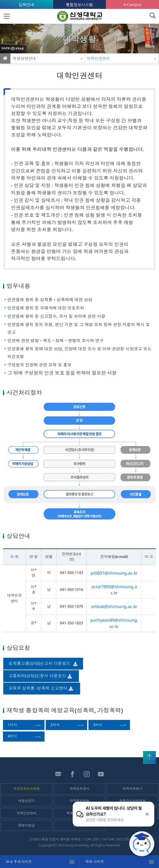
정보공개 (80, 825)
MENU (7, 16)
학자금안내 (133, 813)
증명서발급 (26, 825)
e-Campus (133, 4)
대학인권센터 (98, 58)
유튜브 (101, 774)
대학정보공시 (79, 788)
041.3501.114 (96, 839)
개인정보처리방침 (27, 788)
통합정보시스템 (79, 4)
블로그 (58, 774)
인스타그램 (87, 774)
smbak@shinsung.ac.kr (114, 606)
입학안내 (26, 4)
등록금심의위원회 (133, 801)
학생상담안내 (24, 58)
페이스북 (72, 774)
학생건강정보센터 (79, 813)
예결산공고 (26, 801)
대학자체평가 (132, 788)
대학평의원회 (79, 801)
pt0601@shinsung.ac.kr (114, 573)
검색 (152, 15)
